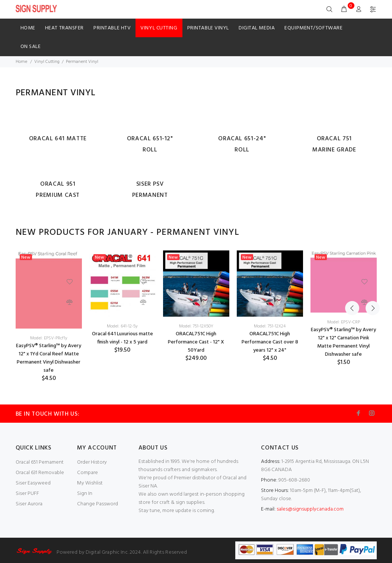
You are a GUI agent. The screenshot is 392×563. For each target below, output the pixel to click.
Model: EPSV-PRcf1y (49, 338)
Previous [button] (352, 233)
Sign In (85, 494)
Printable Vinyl (208, 28)
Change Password (98, 504)
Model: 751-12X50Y (196, 326)
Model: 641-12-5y (122, 326)
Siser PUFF (27, 494)
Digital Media (257, 28)
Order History (92, 462)
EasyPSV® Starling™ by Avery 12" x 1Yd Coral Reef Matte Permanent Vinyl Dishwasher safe (49, 358)
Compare (87, 473)
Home (28, 28)
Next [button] (370, 233)
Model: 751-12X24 (270, 326)
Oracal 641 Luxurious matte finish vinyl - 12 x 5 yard (122, 338)
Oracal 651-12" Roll (150, 144)
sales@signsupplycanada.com (310, 509)
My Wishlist (90, 483)
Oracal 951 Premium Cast (58, 190)
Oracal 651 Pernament (40, 462)
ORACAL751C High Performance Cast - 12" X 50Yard (196, 342)
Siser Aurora (29, 504)
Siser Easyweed (33, 483)
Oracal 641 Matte (58, 139)
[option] (49, 316)
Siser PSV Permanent (150, 190)
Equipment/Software (313, 28)
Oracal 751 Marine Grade (334, 144)
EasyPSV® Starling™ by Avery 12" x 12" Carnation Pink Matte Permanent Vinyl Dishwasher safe (343, 342)
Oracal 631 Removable (40, 473)
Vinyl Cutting (159, 28)
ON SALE (31, 47)
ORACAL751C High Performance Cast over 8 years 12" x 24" (270, 342)
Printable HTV (112, 28)
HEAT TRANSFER (64, 28)
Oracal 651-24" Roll (242, 144)
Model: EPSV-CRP (344, 322)
